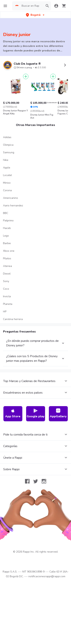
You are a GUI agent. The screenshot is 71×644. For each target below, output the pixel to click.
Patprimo (8, 221)
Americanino (11, 198)
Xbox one (9, 251)
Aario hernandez (13, 206)
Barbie (7, 243)
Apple (7, 168)
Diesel (7, 274)
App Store (13, 413)
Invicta (7, 296)
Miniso (7, 183)
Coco (6, 289)
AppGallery (58, 413)
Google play (36, 413)
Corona (7, 190)
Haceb (7, 228)
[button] (35, 15)
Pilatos (7, 258)
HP (5, 312)
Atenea (7, 266)
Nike (6, 160)
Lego (6, 236)
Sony (6, 281)
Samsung (9, 152)
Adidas (7, 137)
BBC (6, 213)
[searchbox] (31, 6)
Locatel (7, 175)
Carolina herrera (13, 319)
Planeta (8, 304)
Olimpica (8, 145)
